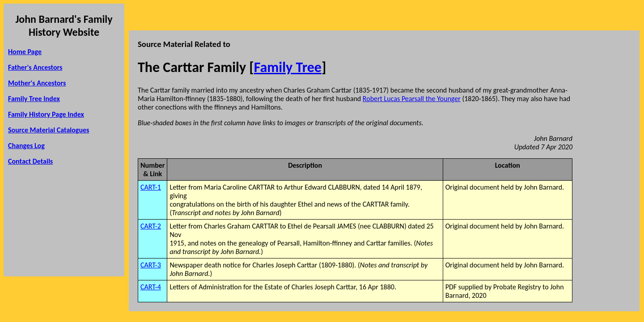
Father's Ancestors (35, 67)
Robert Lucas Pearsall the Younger (412, 99)
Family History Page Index (46, 114)
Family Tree (288, 67)
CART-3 (151, 265)
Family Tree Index (34, 99)
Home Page (25, 52)
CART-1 (151, 187)
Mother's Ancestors (37, 83)
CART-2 (151, 226)
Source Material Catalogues (49, 130)
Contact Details (30, 161)
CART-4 (151, 287)
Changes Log (26, 146)
